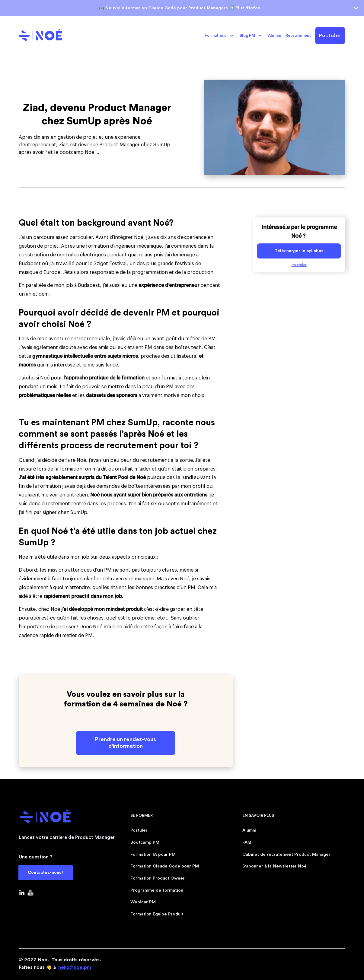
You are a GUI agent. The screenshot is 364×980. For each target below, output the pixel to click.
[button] (219, 36)
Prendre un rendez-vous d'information (126, 743)
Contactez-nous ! (46, 873)
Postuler (330, 36)
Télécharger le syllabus (299, 251)
